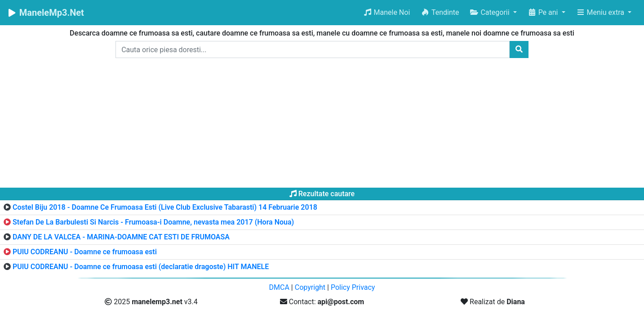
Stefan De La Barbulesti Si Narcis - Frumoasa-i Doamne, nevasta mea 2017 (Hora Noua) (153, 222)
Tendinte (440, 12)
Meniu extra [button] (601, 12)
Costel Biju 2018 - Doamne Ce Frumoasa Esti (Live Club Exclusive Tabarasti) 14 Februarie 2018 (165, 207)
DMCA (279, 287)
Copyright (310, 287)
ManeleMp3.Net (46, 13)
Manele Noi (387, 12)
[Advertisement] (322, 125)
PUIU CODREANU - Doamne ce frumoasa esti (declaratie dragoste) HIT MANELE (141, 267)
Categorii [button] (490, 12)
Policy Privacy (353, 287)
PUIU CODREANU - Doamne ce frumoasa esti (85, 252)
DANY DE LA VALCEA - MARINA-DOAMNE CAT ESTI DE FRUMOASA (121, 237)
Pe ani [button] (544, 12)
